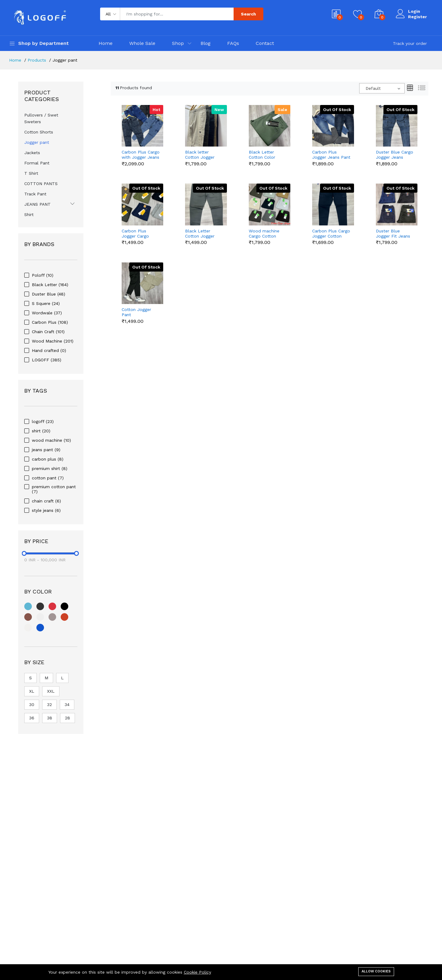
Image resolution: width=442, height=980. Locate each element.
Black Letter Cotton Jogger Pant (200, 234)
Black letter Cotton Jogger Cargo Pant (200, 155)
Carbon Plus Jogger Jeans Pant (331, 155)
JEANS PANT (37, 204)
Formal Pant (37, 163)
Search (248, 14)
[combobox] (382, 88)
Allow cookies (376, 971)
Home (106, 43)
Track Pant (35, 194)
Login (414, 11)
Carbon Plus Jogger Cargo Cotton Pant (135, 234)
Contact (265, 43)
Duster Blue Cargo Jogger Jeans (395, 155)
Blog (206, 43)
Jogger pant (37, 142)
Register (417, 17)
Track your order (410, 43)
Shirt (29, 215)
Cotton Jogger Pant (136, 312)
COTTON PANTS (41, 184)
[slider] (24, 553)
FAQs (233, 43)
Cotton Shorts (39, 132)
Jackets (32, 153)
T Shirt (31, 173)
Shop (178, 43)
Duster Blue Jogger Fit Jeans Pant (393, 234)
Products (37, 60)
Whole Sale (142, 43)
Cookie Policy (197, 972)
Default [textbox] (373, 88)
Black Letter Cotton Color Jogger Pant (262, 155)
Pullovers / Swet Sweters (41, 118)
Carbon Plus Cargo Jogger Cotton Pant (331, 234)
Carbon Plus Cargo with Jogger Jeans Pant (141, 155)
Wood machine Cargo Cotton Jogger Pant (264, 234)
